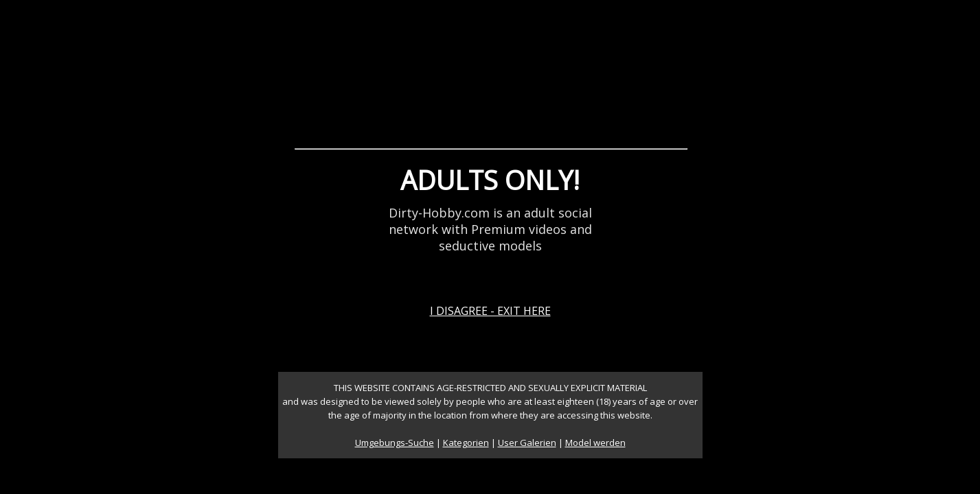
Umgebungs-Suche (395, 443)
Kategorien (466, 443)
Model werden (595, 443)
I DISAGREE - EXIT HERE (490, 311)
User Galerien (527, 443)
